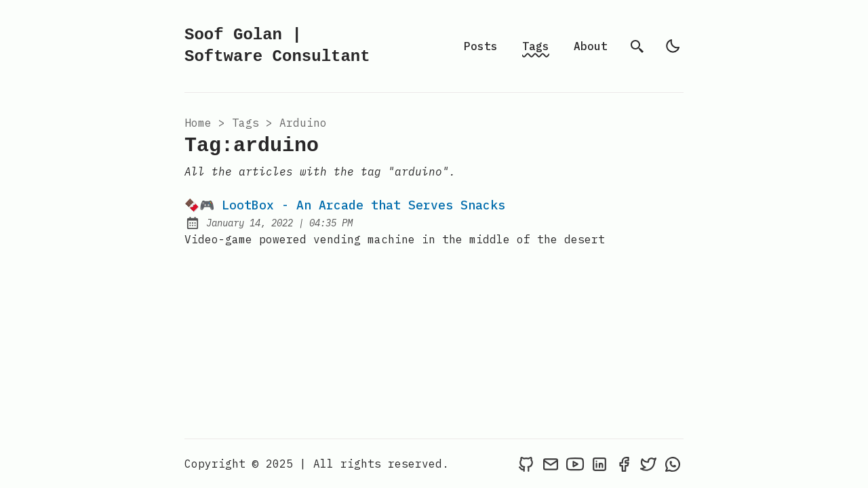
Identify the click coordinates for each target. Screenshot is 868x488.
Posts (481, 46)
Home (198, 123)
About (591, 46)
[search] (637, 46)
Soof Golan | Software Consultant (277, 46)
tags (245, 123)
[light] (673, 46)
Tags (536, 46)
